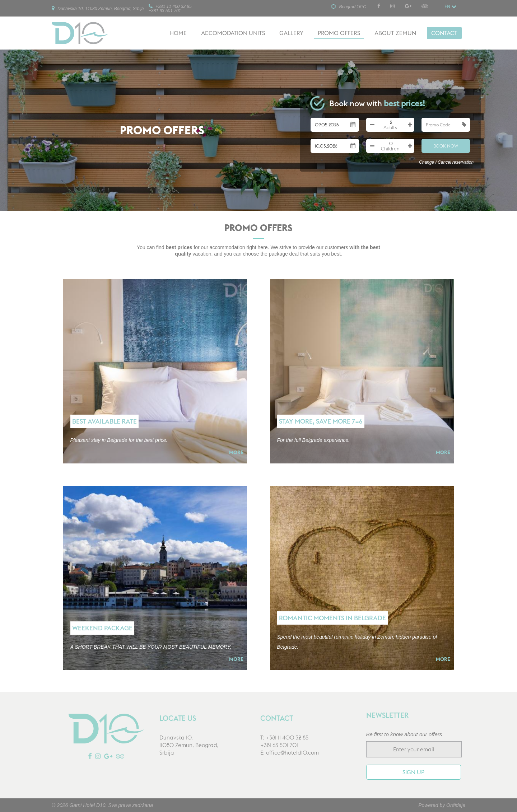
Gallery (291, 33)
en (450, 6)
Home (178, 33)
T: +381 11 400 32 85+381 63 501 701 (284, 741)
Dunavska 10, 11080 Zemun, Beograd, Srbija (98, 8)
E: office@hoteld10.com (290, 753)
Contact (444, 33)
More (236, 452)
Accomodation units (233, 33)
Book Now (446, 146)
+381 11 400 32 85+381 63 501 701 (170, 8)
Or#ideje (456, 805)
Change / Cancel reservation (446, 162)
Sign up (413, 772)
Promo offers (339, 33)
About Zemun (395, 33)
